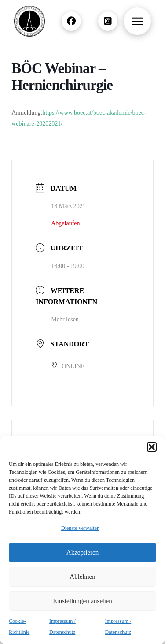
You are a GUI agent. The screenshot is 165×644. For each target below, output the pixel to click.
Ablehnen (82, 577)
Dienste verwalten (80, 528)
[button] (152, 447)
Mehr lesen (65, 319)
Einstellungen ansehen (82, 601)
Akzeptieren (82, 552)
